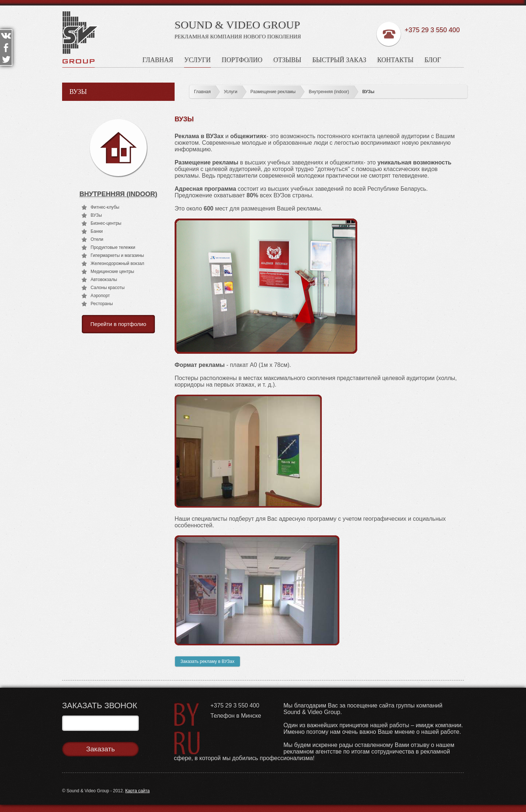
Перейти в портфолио (119, 324)
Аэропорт (100, 296)
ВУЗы (368, 92)
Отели (97, 239)
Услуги (197, 60)
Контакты (395, 60)
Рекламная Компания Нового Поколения (238, 37)
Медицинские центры (112, 272)
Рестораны (102, 304)
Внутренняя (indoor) (329, 92)
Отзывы (287, 60)
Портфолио (242, 60)
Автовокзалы (104, 280)
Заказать (101, 749)
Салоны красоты (108, 288)
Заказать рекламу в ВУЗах (207, 661)
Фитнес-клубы (105, 207)
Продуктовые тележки (113, 247)
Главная (158, 60)
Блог (433, 60)
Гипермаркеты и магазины (117, 255)
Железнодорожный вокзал (117, 263)
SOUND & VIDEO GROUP (237, 25)
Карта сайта (138, 791)
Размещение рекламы (273, 92)
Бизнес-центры (106, 223)
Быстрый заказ (339, 60)
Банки (97, 231)
